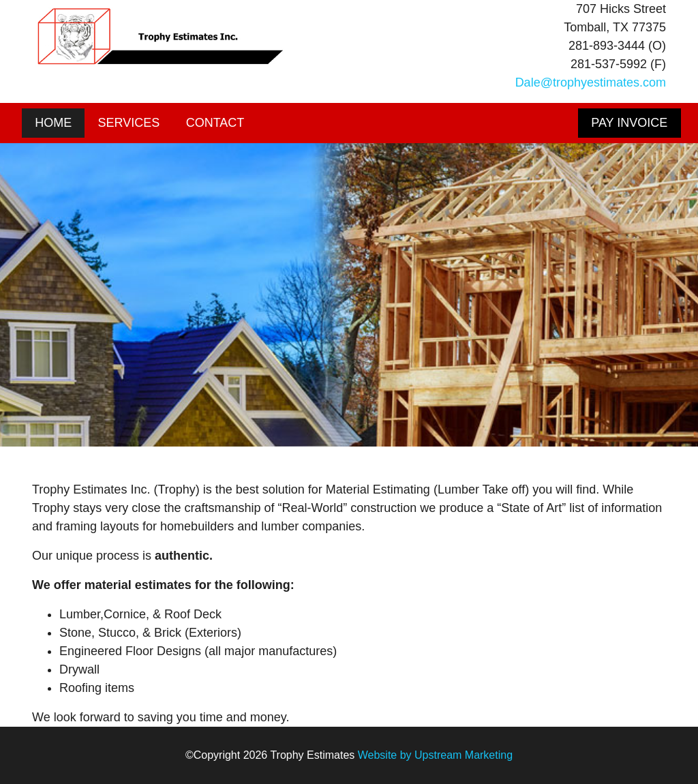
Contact (215, 123)
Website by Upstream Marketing (435, 755)
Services (129, 123)
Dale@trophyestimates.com (591, 82)
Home (53, 123)
